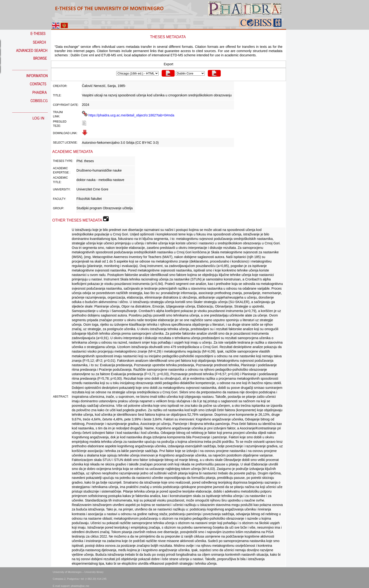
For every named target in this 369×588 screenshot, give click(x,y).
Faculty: (60, 199)
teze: (57, 126)
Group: (58, 208)
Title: (57, 95)
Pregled (60, 122)
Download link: (65, 133)
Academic (60, 168)
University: (62, 189)
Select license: (65, 143)
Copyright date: (66, 105)
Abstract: (61, 397)
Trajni (58, 112)
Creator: (60, 86)
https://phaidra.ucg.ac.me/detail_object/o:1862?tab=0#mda (128, 115)
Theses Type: (63, 161)
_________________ (30, 68)
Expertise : (62, 173)
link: (56, 116)
